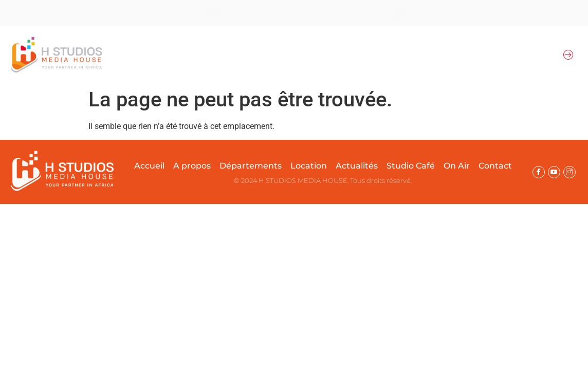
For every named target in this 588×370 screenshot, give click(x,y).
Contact (495, 166)
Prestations (360, 55)
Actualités (417, 55)
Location (305, 55)
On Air (467, 55)
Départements (240, 55)
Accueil (136, 55)
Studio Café (411, 166)
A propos (178, 55)
